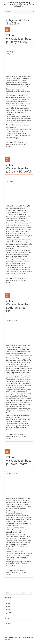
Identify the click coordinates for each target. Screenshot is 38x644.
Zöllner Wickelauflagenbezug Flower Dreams (19, 461)
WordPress (7, 639)
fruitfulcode (18, 637)
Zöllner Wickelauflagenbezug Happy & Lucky (19, 38)
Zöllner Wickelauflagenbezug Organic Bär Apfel (19, 168)
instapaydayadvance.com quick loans (18, 216)
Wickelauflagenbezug (13, 144)
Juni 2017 (8, 606)
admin (11, 142)
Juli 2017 (8, 603)
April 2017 (9, 613)
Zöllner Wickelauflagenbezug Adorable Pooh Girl (19, 306)
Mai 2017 (8, 610)
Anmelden (9, 623)
